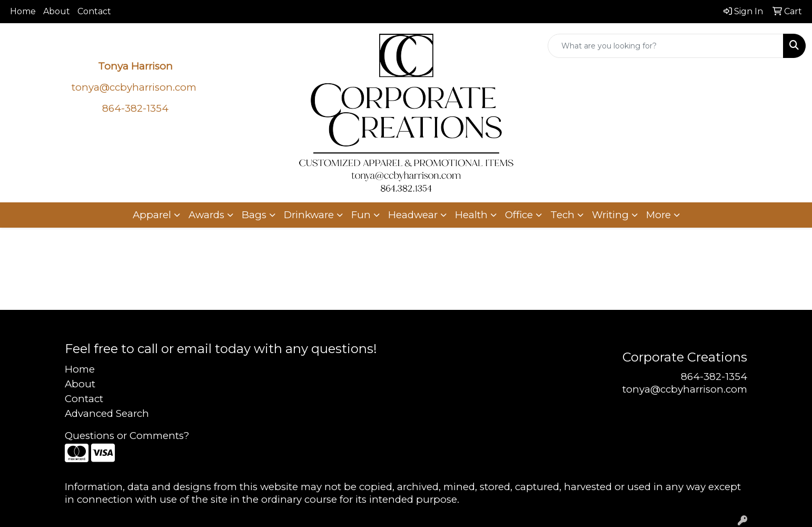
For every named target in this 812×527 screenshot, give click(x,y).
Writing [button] (610, 215)
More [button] (658, 215)
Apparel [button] (152, 215)
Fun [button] (361, 215)
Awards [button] (206, 215)
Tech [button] (562, 215)
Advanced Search (107, 413)
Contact (94, 11)
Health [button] (471, 215)
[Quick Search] (666, 46)
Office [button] (519, 215)
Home (23, 11)
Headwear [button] (413, 215)
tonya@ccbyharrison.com (134, 87)
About (57, 11)
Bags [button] (254, 215)
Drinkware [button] (309, 215)
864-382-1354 (714, 377)
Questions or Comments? (127, 436)
